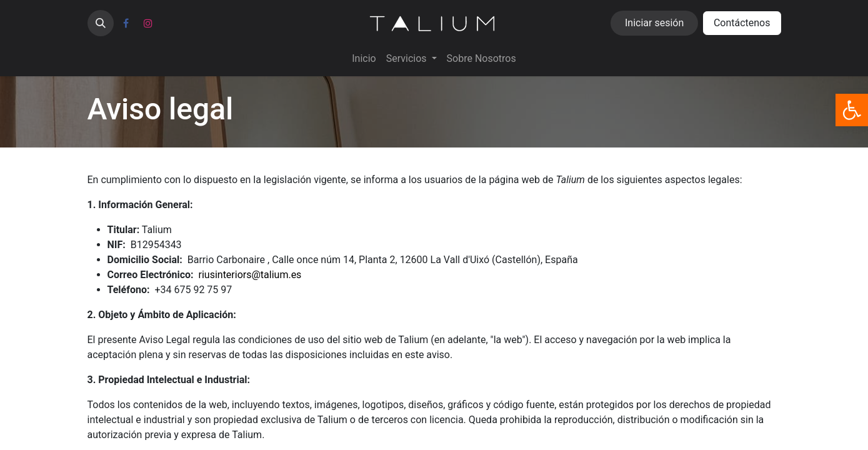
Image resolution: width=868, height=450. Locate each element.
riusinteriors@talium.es (250, 275)
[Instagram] (148, 23)
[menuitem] (364, 59)
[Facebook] (126, 23)
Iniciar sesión (654, 23)
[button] (101, 23)
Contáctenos (742, 23)
